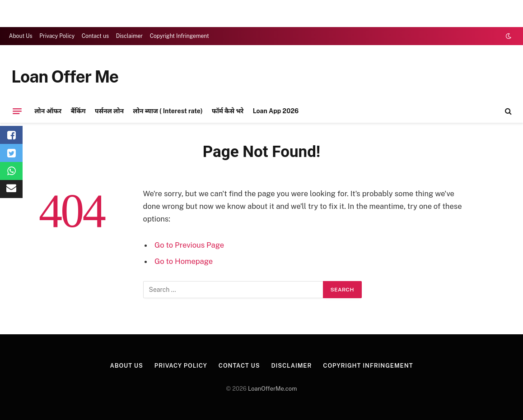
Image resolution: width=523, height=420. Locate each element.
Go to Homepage (184, 261)
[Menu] (17, 111)
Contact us (95, 36)
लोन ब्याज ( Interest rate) (168, 111)
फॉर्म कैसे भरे (228, 111)
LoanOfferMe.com (272, 389)
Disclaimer (129, 36)
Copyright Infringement (180, 36)
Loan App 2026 (276, 111)
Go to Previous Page (189, 245)
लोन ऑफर (48, 111)
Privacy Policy (57, 36)
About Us (21, 36)
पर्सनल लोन (109, 111)
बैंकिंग (78, 111)
